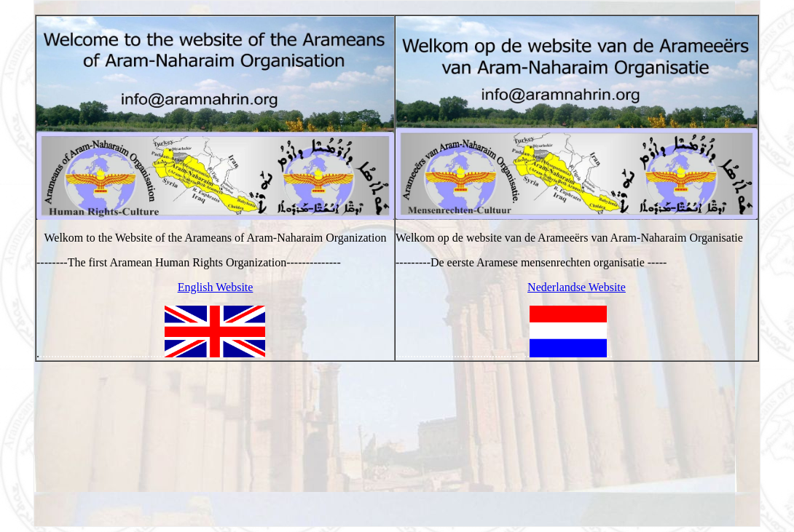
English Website (216, 287)
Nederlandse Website (577, 287)
